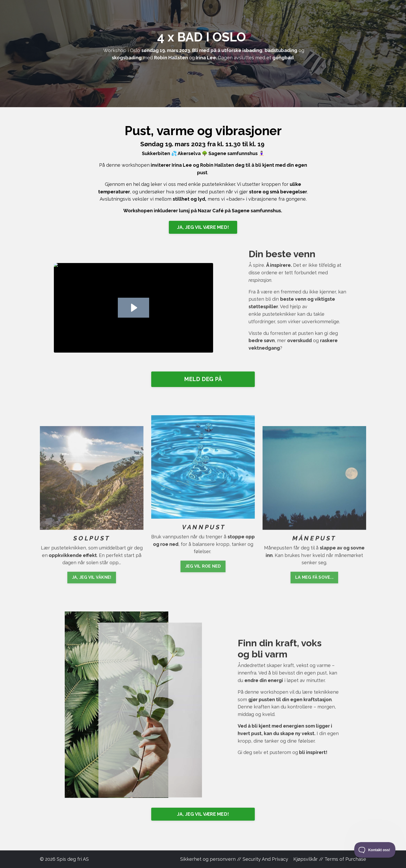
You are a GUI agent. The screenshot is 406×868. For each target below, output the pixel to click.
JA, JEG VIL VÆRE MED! (203, 227)
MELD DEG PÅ (203, 379)
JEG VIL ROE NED (203, 547)
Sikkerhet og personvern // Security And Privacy (234, 859)
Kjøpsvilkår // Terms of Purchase (330, 859)
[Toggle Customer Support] (375, 850)
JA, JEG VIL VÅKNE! (92, 597)
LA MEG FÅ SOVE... (314, 597)
